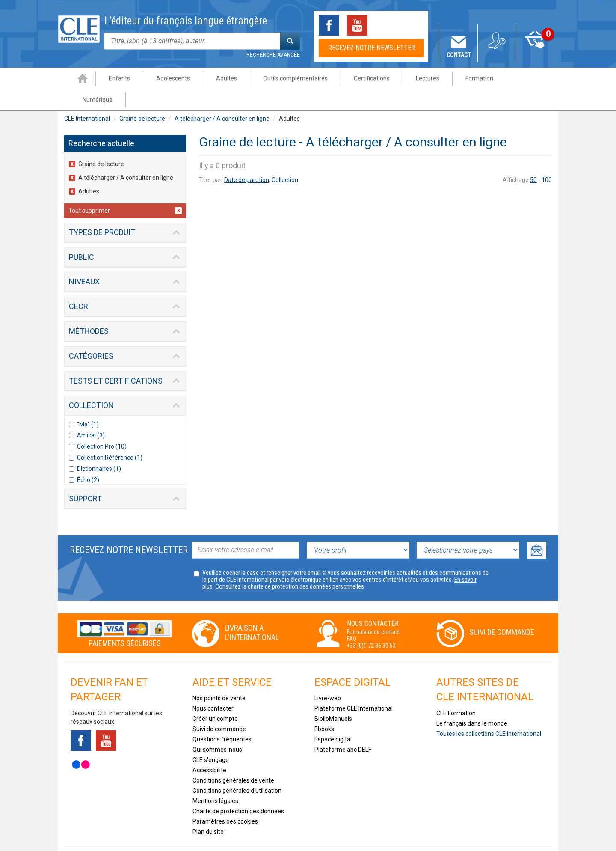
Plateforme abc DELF (343, 728)
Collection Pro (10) (102, 425)
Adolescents (161, 78)
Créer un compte (215, 697)
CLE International (87, 97)
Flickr (81, 743)
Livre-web (328, 677)
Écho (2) (88, 458)
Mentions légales (215, 780)
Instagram (414, 25)
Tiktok (385, 25)
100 (547, 158)
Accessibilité (209, 749)
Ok (537, 529)
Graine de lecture (142, 97)
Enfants (107, 78)
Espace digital (333, 718)
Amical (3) (91, 414)
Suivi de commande (502, 611)
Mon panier (536, 55)
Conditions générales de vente (233, 759)
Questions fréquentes (222, 718)
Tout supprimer (89, 189)
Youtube (357, 25)
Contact (459, 55)
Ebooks (324, 708)
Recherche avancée (273, 55)
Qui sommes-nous (217, 728)
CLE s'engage (211, 738)
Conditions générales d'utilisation (237, 769)
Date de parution (247, 158)
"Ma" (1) (88, 403)
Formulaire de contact (373, 610)
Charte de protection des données (238, 790)
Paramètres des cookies (225, 800)
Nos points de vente (219, 677)
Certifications (360, 78)
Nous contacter (213, 687)
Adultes (215, 78)
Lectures (416, 78)
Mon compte (497, 55)
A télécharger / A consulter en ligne (222, 97)
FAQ (352, 617)
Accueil (71, 78)
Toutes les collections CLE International (489, 712)
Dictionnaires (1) (99, 447)
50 (533, 158)
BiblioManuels (333, 697)
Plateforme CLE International (354, 687)
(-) (74, 143)
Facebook (329, 25)
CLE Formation (456, 692)
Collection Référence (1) (110, 436)
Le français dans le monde (472, 702)
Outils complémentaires (283, 78)
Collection (285, 158)
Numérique (522, 78)
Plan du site (208, 810)
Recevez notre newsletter (372, 48)
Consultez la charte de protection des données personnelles (290, 565)
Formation (467, 78)
